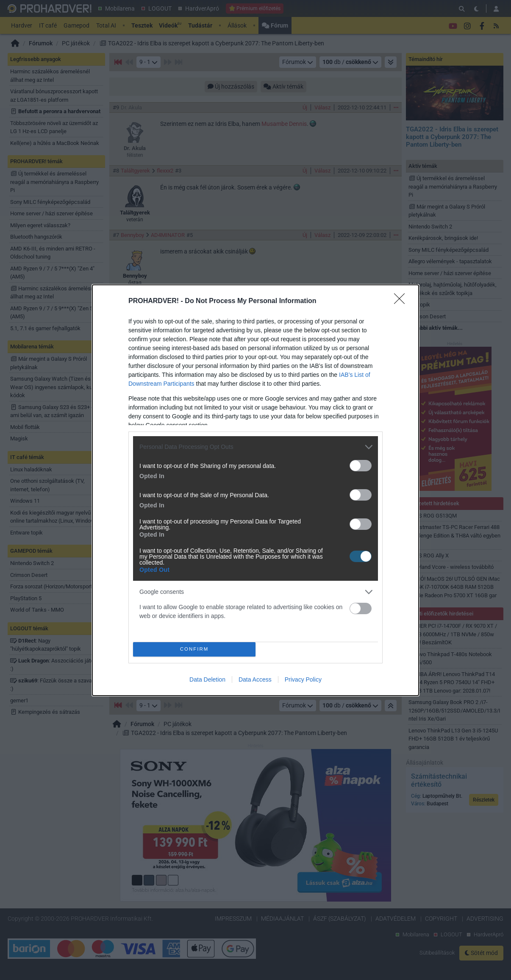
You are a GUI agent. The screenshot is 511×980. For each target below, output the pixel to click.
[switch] (361, 466)
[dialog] (255, 490)
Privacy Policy (303, 679)
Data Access (255, 679)
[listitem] (255, 447)
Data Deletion (207, 679)
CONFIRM (194, 649)
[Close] (402, 301)
